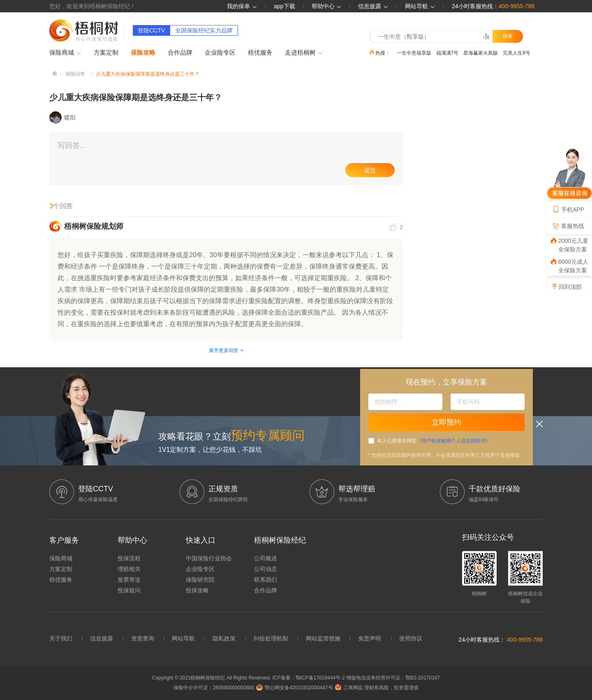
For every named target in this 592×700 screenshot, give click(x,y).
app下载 (284, 6)
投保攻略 (197, 590)
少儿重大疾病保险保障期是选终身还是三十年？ (148, 74)
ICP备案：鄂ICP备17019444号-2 (309, 678)
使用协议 (411, 638)
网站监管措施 (323, 638)
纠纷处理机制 (271, 638)
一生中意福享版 (414, 53)
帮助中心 (327, 6)
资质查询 (143, 638)
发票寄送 (129, 580)
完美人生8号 (517, 53)
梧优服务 (260, 52)
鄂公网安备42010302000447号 (294, 688)
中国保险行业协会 (209, 558)
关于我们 (61, 638)
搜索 (508, 36)
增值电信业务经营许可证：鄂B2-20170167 (393, 678)
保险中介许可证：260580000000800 (214, 688)
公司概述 (266, 558)
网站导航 (183, 638)
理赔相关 (129, 569)
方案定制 (106, 52)
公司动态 (266, 569)
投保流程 (129, 558)
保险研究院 (200, 580)
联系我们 (266, 580)
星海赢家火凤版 (481, 53)
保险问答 (75, 74)
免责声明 (370, 638)
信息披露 (373, 6)
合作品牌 (180, 52)
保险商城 (65, 53)
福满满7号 (447, 53)
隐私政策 (224, 638)
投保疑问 (129, 590)
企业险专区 (220, 52)
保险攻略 (143, 52)
